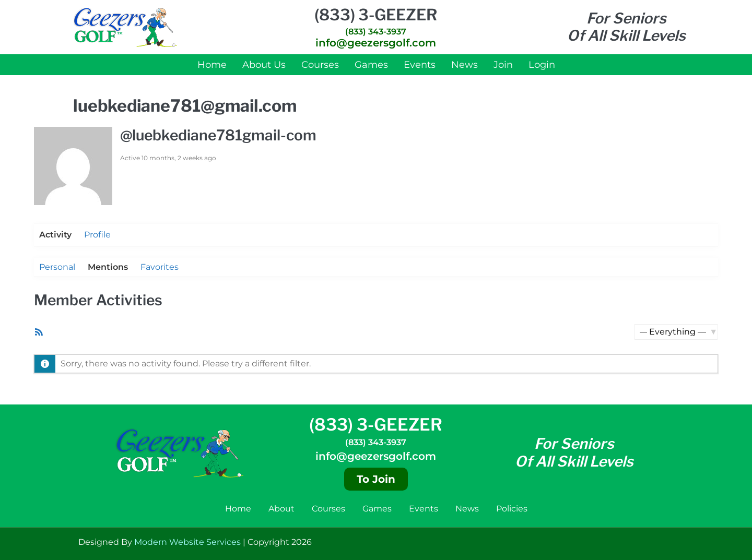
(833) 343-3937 (376, 32)
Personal (57, 267)
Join (503, 65)
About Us (264, 65)
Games (371, 65)
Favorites (160, 267)
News (465, 65)
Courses (320, 65)
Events (420, 65)
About (281, 509)
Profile (97, 235)
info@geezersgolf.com (376, 43)
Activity (55, 235)
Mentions (108, 267)
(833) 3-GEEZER (376, 15)
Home (212, 65)
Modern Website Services (187, 542)
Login (542, 65)
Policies (512, 509)
